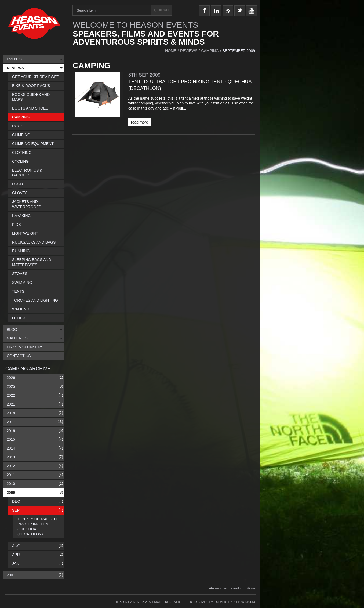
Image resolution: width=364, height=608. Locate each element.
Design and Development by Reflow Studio (223, 602)
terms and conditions (239, 588)
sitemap (215, 588)
